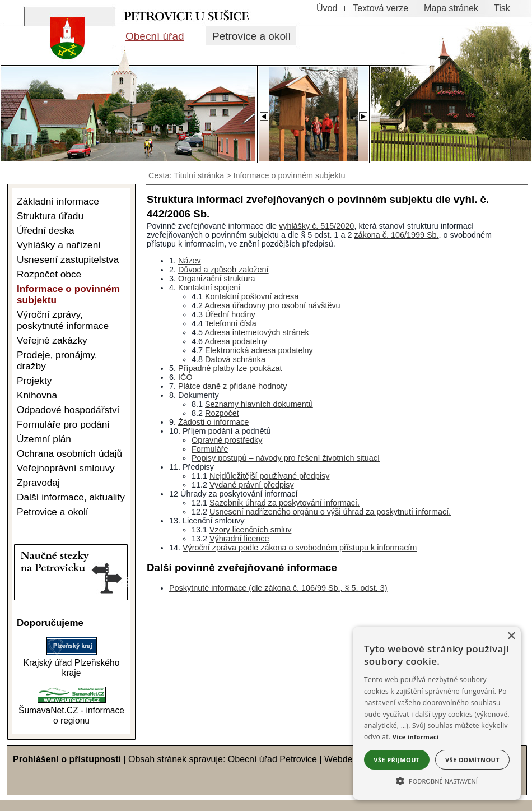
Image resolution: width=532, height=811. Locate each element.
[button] (437, 780)
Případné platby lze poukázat (230, 368)
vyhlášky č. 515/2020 (316, 226)
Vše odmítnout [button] (472, 760)
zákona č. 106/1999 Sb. (396, 235)
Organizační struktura (217, 279)
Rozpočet (222, 413)
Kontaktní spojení (209, 288)
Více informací (416, 737)
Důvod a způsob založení (223, 270)
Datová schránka (235, 359)
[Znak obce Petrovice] (62, 64)
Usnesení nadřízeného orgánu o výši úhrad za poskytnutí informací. (330, 512)
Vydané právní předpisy (252, 485)
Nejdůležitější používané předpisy (269, 476)
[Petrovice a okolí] (251, 36)
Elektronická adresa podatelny (259, 350)
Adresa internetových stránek (256, 332)
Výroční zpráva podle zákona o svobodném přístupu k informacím (300, 548)
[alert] (437, 713)
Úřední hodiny (230, 314)
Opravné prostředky (227, 440)
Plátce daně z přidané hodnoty (232, 386)
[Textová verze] (381, 8)
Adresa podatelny (236, 341)
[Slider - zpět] (263, 113)
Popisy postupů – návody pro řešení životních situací (286, 458)
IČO (185, 377)
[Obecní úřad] (160, 36)
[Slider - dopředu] (363, 113)
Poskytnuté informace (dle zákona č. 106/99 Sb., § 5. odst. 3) (278, 588)
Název (190, 261)
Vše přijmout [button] (396, 760)
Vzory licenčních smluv (250, 530)
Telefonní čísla (231, 323)
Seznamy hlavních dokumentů (259, 404)
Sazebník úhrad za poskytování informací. (284, 503)
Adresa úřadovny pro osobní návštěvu (272, 305)
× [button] (511, 636)
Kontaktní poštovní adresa (252, 296)
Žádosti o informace (213, 422)
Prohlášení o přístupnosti (67, 759)
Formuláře (210, 449)
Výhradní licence (239, 539)
